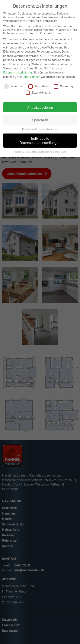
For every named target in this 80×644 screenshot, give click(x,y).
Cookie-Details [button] (22, 156)
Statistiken (39, 90)
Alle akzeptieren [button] (40, 111)
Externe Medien (39, 96)
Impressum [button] (60, 156)
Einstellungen (31, 80)
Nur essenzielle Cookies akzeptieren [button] (40, 133)
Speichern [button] (40, 123)
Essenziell (14, 90)
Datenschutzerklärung (17, 76)
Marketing (63, 90)
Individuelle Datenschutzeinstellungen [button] (40, 144)
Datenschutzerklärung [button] (42, 156)
